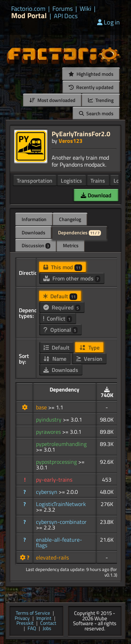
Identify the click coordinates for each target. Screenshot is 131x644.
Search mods (96, 113)
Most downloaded (52, 100)
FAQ (32, 629)
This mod (63, 267)
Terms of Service (33, 613)
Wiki (85, 9)
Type (89, 347)
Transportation (35, 181)
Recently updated (91, 87)
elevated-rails (52, 557)
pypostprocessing (57, 462)
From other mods (72, 278)
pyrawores (49, 432)
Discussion (36, 245)
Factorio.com (28, 9)
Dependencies (79, 232)
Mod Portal (29, 16)
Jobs (47, 629)
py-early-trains (54, 480)
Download (96, 195)
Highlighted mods (91, 74)
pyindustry (49, 419)
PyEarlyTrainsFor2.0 (81, 134)
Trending (101, 100)
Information (34, 219)
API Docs (66, 16)
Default (60, 296)
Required (62, 307)
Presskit (25, 624)
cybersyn (47, 492)
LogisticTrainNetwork (61, 504)
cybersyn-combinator (61, 522)
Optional (60, 330)
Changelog (70, 219)
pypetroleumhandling (61, 444)
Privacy (22, 619)
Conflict (58, 319)
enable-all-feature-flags (59, 542)
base (42, 407)
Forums (63, 9)
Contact (48, 624)
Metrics (71, 245)
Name (55, 359)
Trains (98, 181)
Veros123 (71, 141)
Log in (108, 22)
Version (89, 359)
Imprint (44, 619)
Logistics (71, 181)
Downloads (34, 232)
